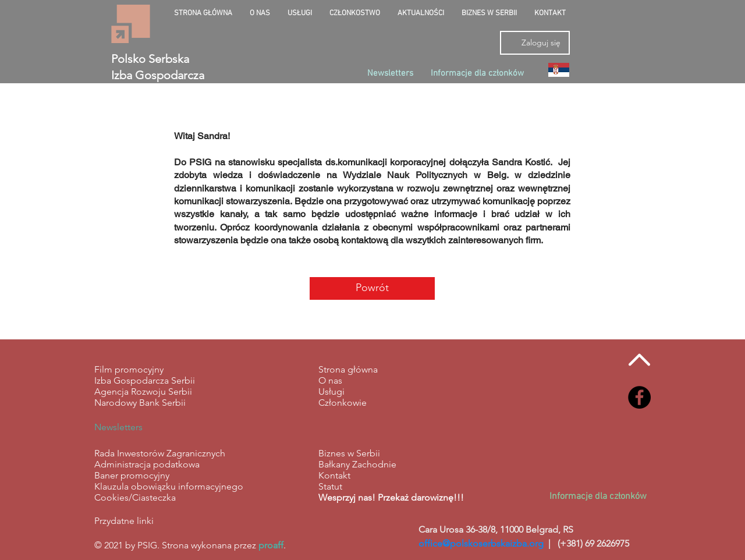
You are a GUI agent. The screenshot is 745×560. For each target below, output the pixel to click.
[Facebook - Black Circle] (639, 397)
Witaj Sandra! (202, 136)
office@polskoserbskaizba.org (481, 543)
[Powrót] (372, 288)
